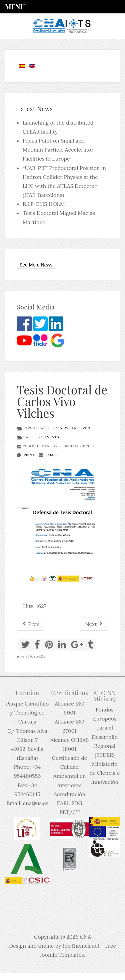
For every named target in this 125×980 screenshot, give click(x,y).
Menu (15, 6)
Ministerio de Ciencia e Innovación (105, 773)
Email (48, 455)
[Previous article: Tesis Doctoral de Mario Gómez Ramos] (30, 624)
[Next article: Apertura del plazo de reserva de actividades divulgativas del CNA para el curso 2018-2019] (94, 624)
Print (26, 455)
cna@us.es (36, 803)
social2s (39, 656)
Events (52, 437)
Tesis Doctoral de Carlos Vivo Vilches (62, 401)
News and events (77, 428)
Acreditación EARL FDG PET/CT (69, 803)
